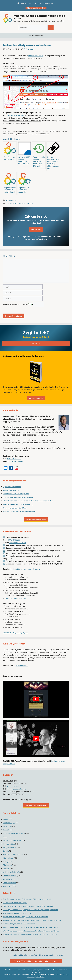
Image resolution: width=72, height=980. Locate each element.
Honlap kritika (9, 844)
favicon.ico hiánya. (36, 56)
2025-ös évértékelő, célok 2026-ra (17, 913)
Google (6, 830)
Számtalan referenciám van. (16, 598)
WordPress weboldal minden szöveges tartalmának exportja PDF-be (31, 931)
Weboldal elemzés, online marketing (18, 504)
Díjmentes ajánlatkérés (36, 8)
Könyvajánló (8, 858)
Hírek (5, 837)
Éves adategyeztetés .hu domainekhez (19, 924)
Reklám (6, 869)
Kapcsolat (36, 343)
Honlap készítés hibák (12, 840)
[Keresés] (51, 28)
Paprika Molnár (22, 666)
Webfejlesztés (12, 200)
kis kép (30, 203)
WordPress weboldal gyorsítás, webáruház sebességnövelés (28, 501)
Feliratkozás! (36, 229)
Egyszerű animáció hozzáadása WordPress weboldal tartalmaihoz (30, 934)
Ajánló (6, 819)
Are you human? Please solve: (24, 305)
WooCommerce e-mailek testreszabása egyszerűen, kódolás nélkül (31, 927)
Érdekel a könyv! (36, 398)
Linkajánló (7, 861)
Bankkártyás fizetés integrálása (16, 494)
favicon (9, 203)
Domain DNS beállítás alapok (15, 903)
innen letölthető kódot (15, 115)
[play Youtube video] (36, 699)
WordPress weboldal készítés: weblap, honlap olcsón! (39, 17)
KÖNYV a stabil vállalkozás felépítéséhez (20, 511)
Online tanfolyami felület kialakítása (18, 497)
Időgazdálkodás (10, 847)
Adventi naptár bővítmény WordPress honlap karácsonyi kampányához (32, 920)
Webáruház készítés (11, 490)
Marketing (7, 865)
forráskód (17, 203)
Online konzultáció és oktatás (15, 508)
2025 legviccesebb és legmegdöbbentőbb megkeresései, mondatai (31, 910)
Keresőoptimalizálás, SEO (14, 854)
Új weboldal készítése (12, 487)
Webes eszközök (10, 876)
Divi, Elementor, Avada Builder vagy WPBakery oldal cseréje (27, 899)
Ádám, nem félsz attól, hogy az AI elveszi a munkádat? (25, 917)
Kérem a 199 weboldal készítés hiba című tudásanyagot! (36, 961)
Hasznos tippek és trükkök (14, 833)
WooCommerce (9, 883)
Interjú (6, 851)
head (24, 203)
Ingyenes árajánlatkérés (36, 519)
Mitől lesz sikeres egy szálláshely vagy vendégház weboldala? (28, 906)
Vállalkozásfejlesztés (11, 872)
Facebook (7, 826)
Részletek (7, 633)
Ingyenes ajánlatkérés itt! (36, 805)
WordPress (8, 886)
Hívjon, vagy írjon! (20, 633)
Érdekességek (9, 823)
